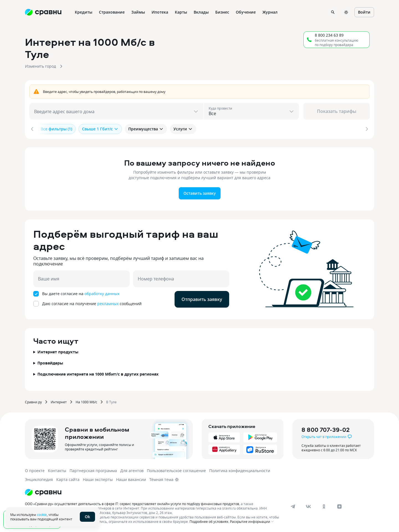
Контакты (57, 470)
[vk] (308, 506)
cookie (42, 515)
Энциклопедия (39, 479)
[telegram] (293, 506)
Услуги (183, 129)
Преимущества (146, 129)
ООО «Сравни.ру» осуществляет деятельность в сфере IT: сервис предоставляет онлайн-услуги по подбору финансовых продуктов (132, 503)
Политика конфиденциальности (240, 470)
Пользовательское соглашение (176, 470)
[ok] (324, 506)
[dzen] (339, 506)
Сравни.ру (33, 401)
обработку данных (102, 293)
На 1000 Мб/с (86, 401)
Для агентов (132, 470)
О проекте (35, 470)
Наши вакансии (131, 479)
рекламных (108, 303)
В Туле (111, 401)
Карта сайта (68, 479)
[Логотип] (43, 492)
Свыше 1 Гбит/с (100, 129)
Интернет (59, 401)
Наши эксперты (98, 479)
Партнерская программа (93, 470)
